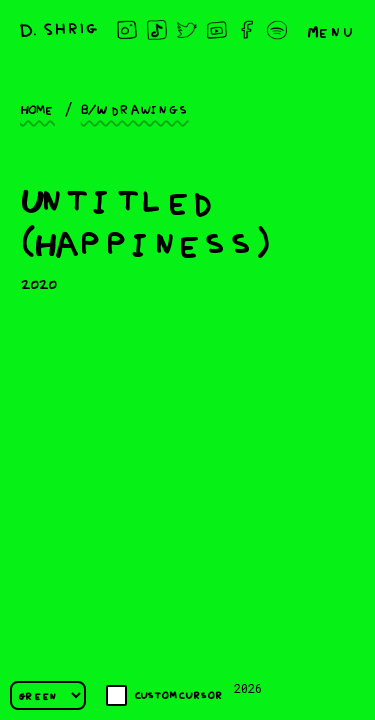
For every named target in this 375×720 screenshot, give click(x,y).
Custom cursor (164, 695)
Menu (331, 30)
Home (37, 108)
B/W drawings (135, 108)
